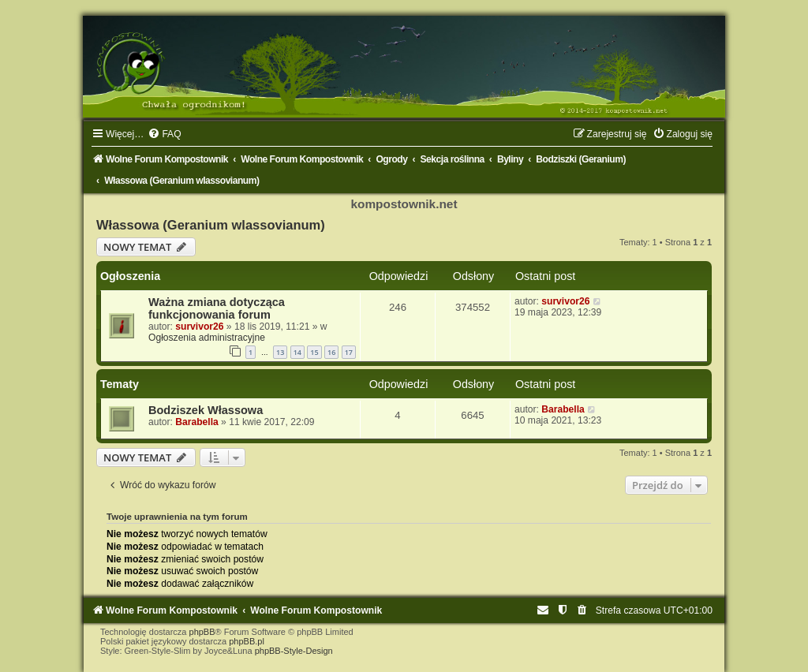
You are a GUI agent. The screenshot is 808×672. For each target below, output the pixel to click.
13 (280, 352)
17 (349, 352)
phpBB (202, 632)
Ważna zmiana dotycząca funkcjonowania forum (217, 308)
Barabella (196, 422)
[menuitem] (164, 134)
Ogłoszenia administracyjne (207, 338)
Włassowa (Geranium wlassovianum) (211, 225)
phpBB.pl (247, 641)
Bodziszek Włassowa (206, 410)
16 (331, 352)
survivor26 (199, 327)
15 (314, 352)
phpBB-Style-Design (294, 651)
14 (297, 352)
